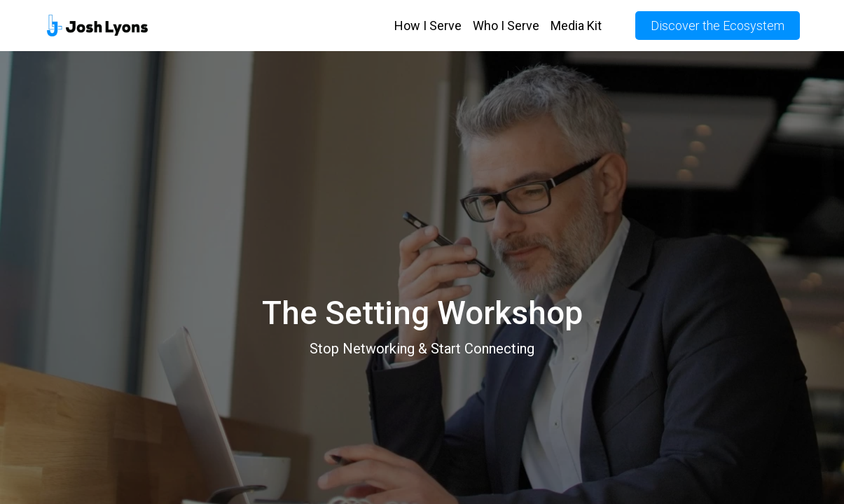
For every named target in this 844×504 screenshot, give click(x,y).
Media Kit (576, 26)
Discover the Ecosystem (718, 26)
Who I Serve (506, 26)
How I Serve (428, 26)
